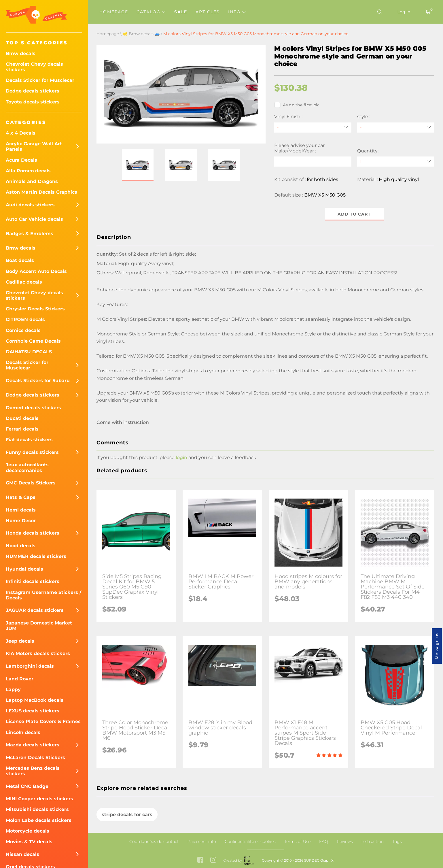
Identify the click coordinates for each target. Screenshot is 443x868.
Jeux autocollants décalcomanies (27, 467)
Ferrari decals (22, 429)
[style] (396, 128)
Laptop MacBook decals (35, 700)
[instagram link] (213, 860)
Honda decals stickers (33, 533)
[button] (138, 165)
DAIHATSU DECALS (29, 352)
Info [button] (237, 12)
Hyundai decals (24, 569)
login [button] (181, 458)
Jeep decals (20, 641)
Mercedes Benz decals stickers (33, 771)
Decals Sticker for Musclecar (40, 80)
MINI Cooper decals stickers (39, 799)
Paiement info (202, 841)
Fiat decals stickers (29, 440)
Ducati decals (22, 418)
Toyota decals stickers (33, 102)
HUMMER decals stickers (36, 556)
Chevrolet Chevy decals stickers (34, 67)
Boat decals (20, 260)
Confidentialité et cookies (250, 841)
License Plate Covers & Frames (43, 721)
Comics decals (23, 330)
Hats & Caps (21, 497)
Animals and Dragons (32, 181)
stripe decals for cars (127, 815)
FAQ (324, 841)
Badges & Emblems (30, 234)
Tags (397, 841)
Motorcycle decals (28, 831)
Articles (208, 12)
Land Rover (20, 679)
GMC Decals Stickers (31, 483)
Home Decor (21, 521)
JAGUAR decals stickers (35, 610)
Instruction (373, 841)
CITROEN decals (25, 319)
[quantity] (396, 162)
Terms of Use (297, 841)
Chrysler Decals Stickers (35, 309)
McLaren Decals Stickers (35, 757)
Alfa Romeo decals (28, 171)
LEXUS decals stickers (33, 711)
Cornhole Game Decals (33, 341)
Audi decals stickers (30, 205)
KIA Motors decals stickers (38, 653)
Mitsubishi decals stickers (37, 809)
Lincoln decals (23, 732)
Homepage (114, 12)
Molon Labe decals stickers (39, 820)
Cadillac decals (24, 282)
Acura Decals (21, 160)
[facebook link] (200, 860)
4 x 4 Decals (21, 133)
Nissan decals (22, 854)
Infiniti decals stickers (33, 581)
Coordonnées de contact (154, 841)
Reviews (345, 841)
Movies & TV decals (29, 842)
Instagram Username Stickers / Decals (43, 595)
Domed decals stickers (33, 408)
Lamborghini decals (30, 666)
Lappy (13, 689)
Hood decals (21, 546)
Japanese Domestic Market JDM (39, 626)
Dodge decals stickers (33, 91)
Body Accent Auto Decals (36, 271)
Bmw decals (21, 53)
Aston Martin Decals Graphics (41, 192)
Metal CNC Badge (27, 786)
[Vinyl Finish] (313, 128)
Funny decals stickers (32, 452)
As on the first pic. (297, 105)
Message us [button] (437, 646)
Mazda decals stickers (33, 745)
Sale (181, 12)
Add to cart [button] (354, 214)
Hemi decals (21, 510)
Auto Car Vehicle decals (34, 219)
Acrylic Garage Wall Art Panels (34, 146)
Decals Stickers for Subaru (38, 381)
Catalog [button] (151, 12)
